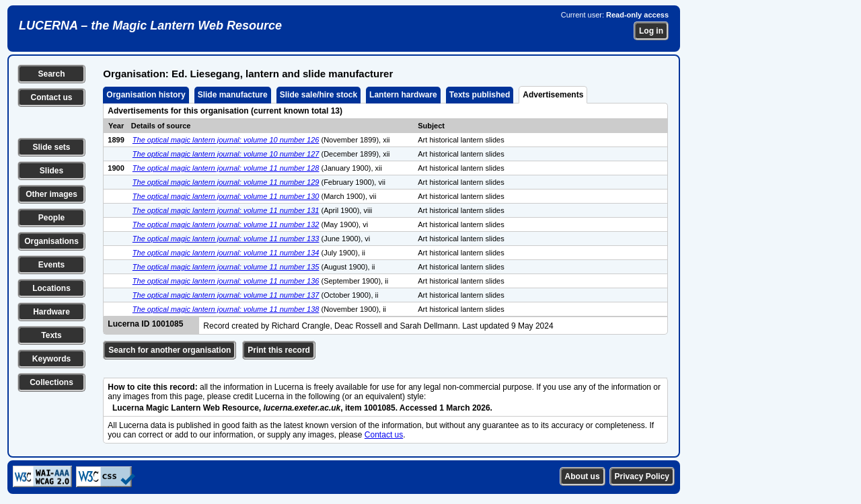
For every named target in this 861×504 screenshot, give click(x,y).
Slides (51, 171)
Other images (51, 194)
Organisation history (146, 95)
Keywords (51, 359)
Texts (51, 335)
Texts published (480, 95)
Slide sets (51, 147)
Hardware (51, 312)
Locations (51, 288)
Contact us (51, 97)
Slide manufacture (233, 95)
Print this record (279, 350)
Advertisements (553, 95)
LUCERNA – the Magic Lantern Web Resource (150, 26)
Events (51, 265)
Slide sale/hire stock (319, 95)
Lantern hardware (403, 95)
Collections (51, 382)
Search (51, 74)
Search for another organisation (170, 350)
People (51, 218)
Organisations (51, 241)
